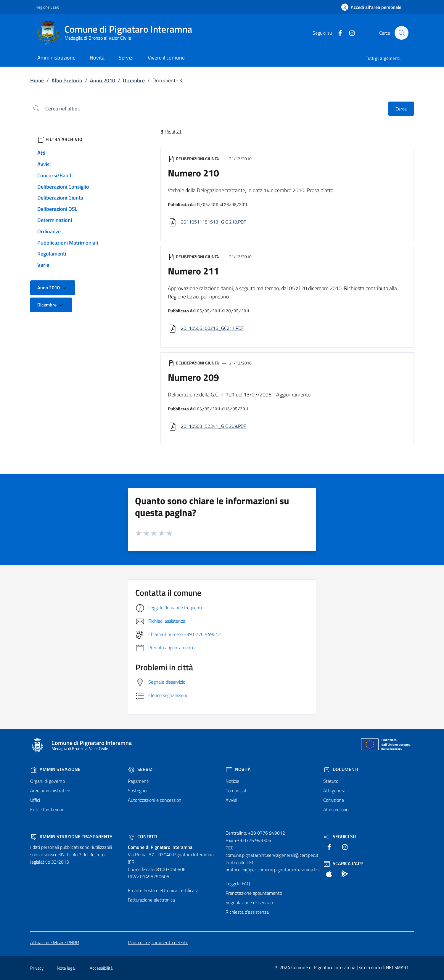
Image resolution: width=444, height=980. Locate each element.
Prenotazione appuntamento (254, 893)
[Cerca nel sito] (401, 33)
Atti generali (335, 791)
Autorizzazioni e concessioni (155, 800)
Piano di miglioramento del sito (158, 942)
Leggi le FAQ (238, 883)
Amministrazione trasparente (71, 836)
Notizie (232, 781)
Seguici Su (340, 836)
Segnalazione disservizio (249, 902)
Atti (41, 153)
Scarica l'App (343, 863)
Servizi (141, 769)
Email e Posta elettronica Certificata (163, 890)
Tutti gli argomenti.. (384, 58)
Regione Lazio (47, 7)
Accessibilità (101, 968)
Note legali (67, 968)
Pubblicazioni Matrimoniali (68, 243)
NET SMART (397, 967)
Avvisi (44, 164)
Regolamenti (52, 254)
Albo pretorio (336, 809)
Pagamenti (139, 781)
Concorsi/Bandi (55, 175)
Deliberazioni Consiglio (63, 187)
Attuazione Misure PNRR (55, 942)
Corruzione (334, 800)
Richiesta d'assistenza (247, 912)
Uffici (35, 800)
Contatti (143, 836)
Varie (43, 265)
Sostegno (137, 791)
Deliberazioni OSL (57, 209)
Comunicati (237, 791)
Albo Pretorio (67, 80)
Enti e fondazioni (47, 809)
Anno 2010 (103, 80)
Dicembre (134, 80)
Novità (238, 769)
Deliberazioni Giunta (60, 198)
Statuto (331, 781)
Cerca (401, 109)
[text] (337, 33)
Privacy (37, 968)
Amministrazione (55, 769)
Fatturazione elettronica (151, 900)
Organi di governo (48, 781)
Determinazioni (55, 220)
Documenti (341, 769)
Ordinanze (49, 231)
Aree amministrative (50, 791)
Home (37, 80)
